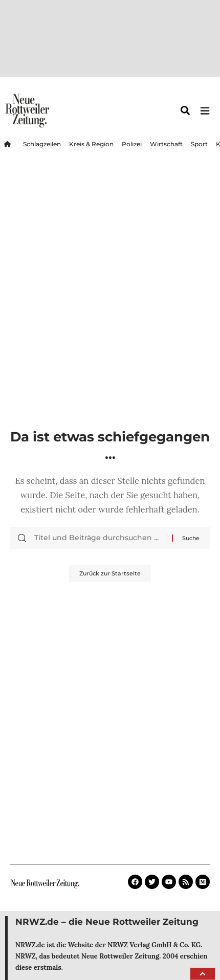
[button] (203, 974)
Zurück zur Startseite (110, 573)
